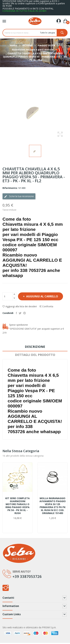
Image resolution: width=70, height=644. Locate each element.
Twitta (20, 313)
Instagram (5, 588)
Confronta (46, 306)
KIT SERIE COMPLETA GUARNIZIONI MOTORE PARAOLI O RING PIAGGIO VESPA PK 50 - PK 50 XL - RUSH (17, 506)
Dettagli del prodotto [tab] (35, 355)
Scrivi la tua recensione (19, 196)
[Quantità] (7, 296)
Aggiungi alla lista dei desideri (20, 306)
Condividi (16, 313)
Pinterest (24, 313)
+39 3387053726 (27, 576)
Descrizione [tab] (35, 347)
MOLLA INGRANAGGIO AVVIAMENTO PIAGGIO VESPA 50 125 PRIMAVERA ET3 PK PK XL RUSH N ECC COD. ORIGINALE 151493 (53, 506)
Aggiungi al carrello (42, 296)
